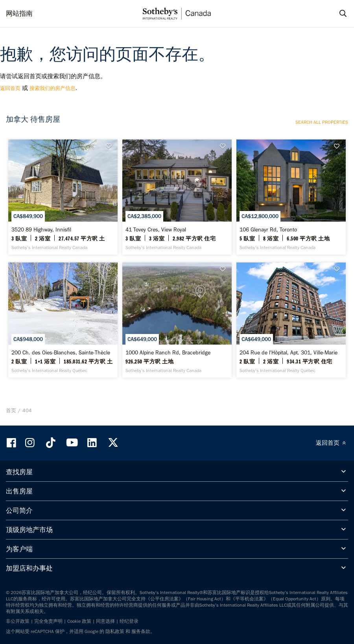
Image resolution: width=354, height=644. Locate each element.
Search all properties (322, 122)
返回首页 (10, 88)
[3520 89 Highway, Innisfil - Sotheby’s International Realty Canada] (63, 196)
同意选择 (105, 616)
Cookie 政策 (79, 616)
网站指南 (19, 13)
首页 (11, 405)
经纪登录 (129, 616)
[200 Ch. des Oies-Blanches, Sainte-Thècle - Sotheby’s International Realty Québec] (63, 316)
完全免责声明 (48, 616)
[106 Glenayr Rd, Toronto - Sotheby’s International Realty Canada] (291, 196)
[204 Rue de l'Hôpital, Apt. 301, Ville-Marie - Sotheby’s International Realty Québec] (291, 316)
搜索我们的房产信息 (53, 88)
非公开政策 (18, 616)
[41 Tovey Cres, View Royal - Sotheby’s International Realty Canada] (177, 196)
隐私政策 (115, 626)
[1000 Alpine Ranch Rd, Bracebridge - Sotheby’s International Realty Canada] (177, 316)
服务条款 (141, 626)
